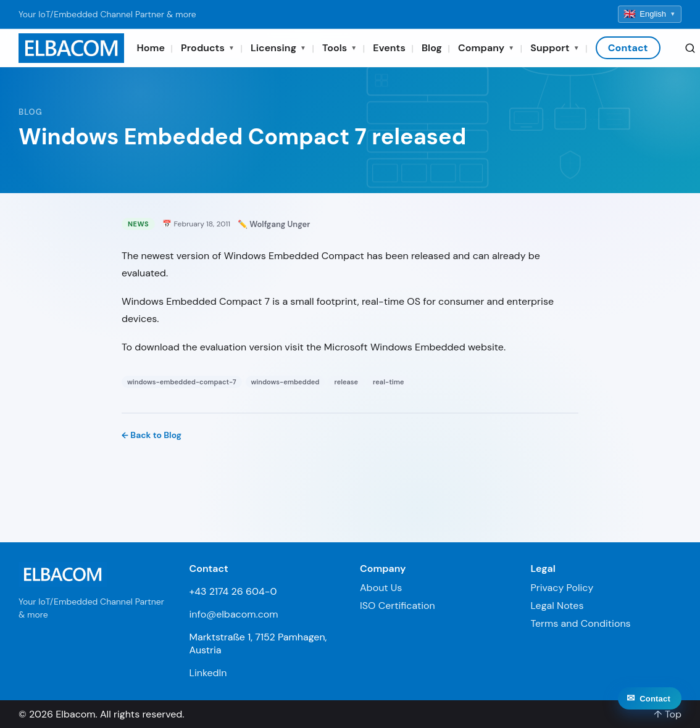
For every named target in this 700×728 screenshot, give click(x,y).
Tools (340, 48)
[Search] (690, 48)
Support (555, 48)
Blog (432, 48)
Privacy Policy (562, 588)
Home (151, 48)
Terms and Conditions (581, 623)
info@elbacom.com (234, 614)
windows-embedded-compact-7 (182, 382)
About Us (381, 588)
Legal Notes (557, 606)
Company (486, 48)
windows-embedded (285, 382)
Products (208, 48)
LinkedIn (208, 673)
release (346, 382)
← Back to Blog (152, 435)
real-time (388, 382)
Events (389, 48)
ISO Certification (398, 606)
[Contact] (650, 712)
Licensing (278, 48)
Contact (628, 48)
